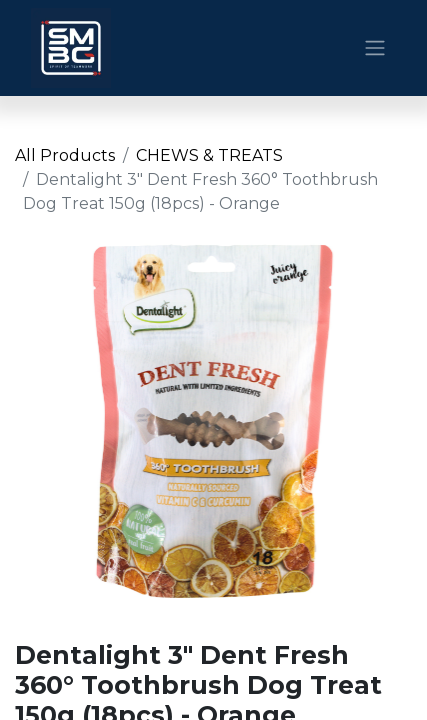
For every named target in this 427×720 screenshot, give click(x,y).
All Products (65, 155)
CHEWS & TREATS (209, 155)
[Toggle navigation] (375, 48)
